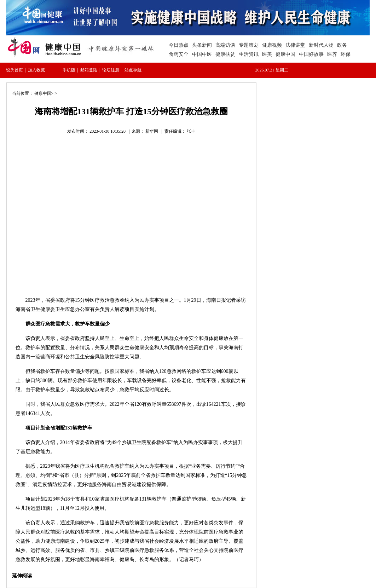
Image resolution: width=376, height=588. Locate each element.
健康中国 (43, 93)
